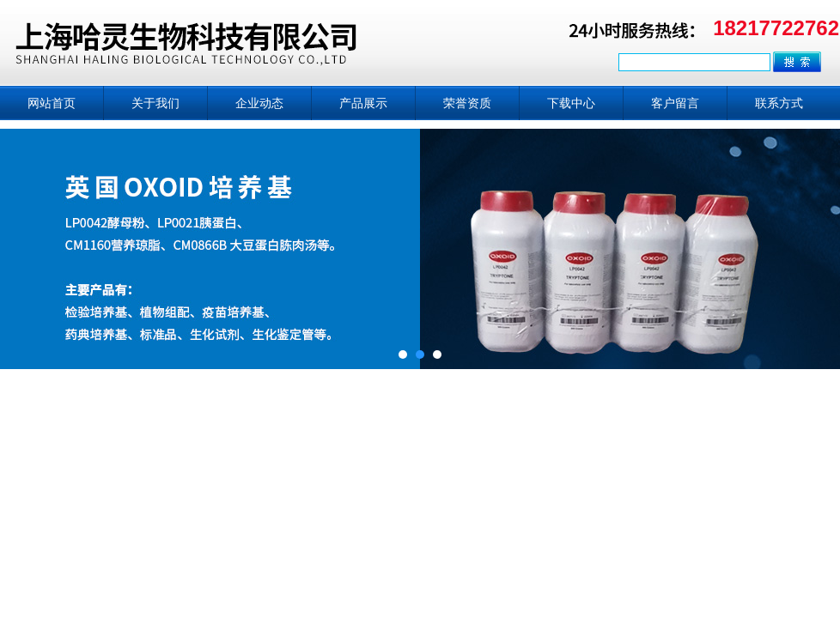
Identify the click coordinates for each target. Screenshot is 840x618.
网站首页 (52, 103)
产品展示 (363, 103)
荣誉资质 (467, 103)
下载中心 (571, 103)
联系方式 (779, 103)
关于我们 (155, 103)
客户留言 (675, 103)
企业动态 (259, 103)
